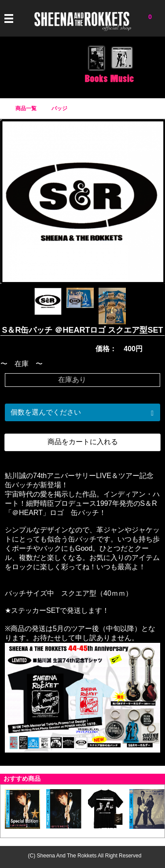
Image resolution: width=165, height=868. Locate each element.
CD (122, 67)
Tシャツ (17, 67)
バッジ (70, 67)
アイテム (43, 67)
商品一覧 (26, 108)
